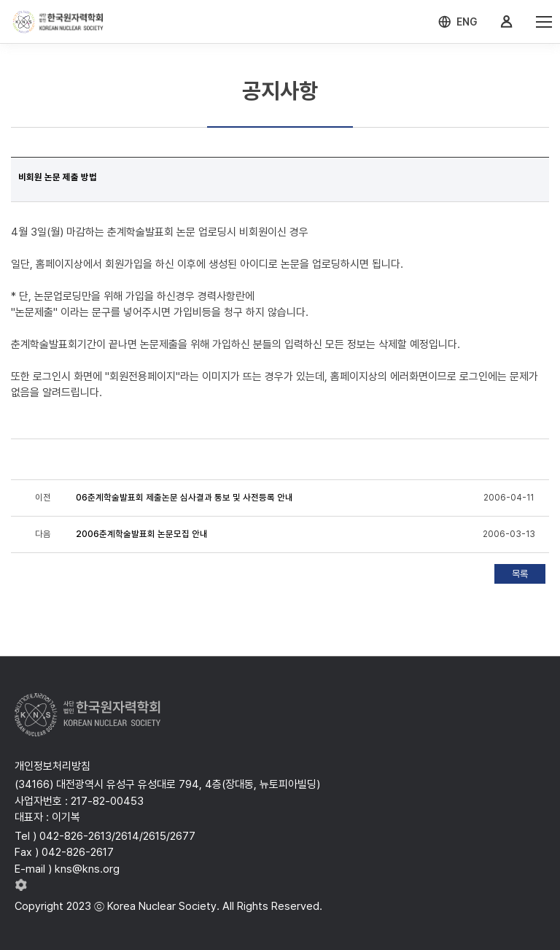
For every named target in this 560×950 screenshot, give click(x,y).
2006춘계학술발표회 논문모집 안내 (142, 534)
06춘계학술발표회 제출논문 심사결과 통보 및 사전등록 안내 (184, 498)
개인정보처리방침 (52, 766)
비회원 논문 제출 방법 (58, 177)
